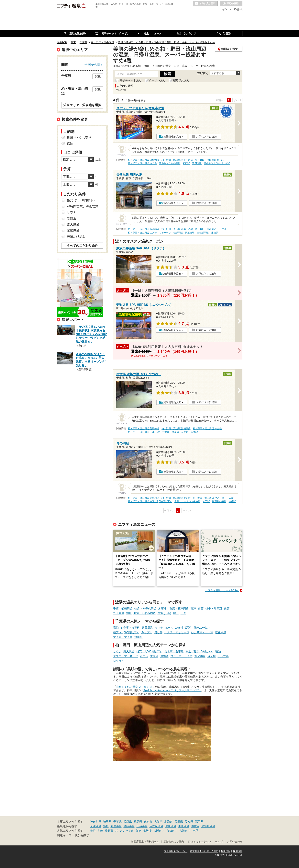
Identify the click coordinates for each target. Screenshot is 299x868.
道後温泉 (171, 826)
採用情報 (238, 851)
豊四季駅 (197, 163)
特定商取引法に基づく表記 (204, 851)
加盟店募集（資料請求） (145, 842)
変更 (98, 76)
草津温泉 (96, 826)
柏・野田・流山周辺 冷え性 (142, 163)
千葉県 (117, 822)
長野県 (179, 822)
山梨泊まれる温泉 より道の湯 (134, 687)
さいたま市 (127, 831)
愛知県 (189, 822)
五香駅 (194, 432)
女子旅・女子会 (123, 637)
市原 (201, 609)
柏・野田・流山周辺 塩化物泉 (144, 160)
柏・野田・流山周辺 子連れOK (144, 432)
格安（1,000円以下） (126, 632)
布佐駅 (232, 501)
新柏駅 (185, 432)
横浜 (93, 831)
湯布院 (195, 826)
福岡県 (199, 822)
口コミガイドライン (199, 842)
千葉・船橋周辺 (123, 609)
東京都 (148, 822)
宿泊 (116, 628)
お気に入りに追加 (206, 137)
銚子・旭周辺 (214, 609)
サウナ (159, 628)
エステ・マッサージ (177, 632)
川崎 (100, 831)
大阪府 (158, 822)
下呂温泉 (142, 826)
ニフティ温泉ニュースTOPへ (222, 590)
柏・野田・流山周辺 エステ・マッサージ (149, 233)
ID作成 (238, 9)
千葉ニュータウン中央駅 (187, 501)
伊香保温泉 (156, 826)
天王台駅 (190, 233)
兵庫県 (128, 822)
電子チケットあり (131, 80)
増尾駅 (175, 432)
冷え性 (179, 628)
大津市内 (185, 831)
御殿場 (147, 831)
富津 (193, 609)
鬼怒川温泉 (208, 826)
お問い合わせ (235, 842)
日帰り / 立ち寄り (79, 138)
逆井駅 (166, 432)
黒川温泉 (184, 826)
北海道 (169, 822)
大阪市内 (159, 831)
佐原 (227, 609)
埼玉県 (107, 822)
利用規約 (226, 851)
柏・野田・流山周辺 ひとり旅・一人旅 (213, 498)
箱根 (106, 826)
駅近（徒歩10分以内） (199, 628)
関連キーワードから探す (73, 835)
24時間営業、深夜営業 (83, 206)
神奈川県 (96, 822)
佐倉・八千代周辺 (145, 609)
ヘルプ (219, 842)
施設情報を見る (172, 137)
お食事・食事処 (130, 628)
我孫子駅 (178, 233)
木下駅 (206, 501)
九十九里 (119, 613)
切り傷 (158, 632)
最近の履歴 (231, 4)
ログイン (226, 9)
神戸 (195, 831)
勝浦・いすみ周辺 (145, 613)
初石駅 (186, 163)
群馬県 (138, 822)
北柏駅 (215, 233)
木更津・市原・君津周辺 (173, 609)
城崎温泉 (129, 826)
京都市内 (172, 831)
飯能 (138, 831)
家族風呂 (73, 230)
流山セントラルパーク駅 (217, 163)
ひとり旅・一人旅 (202, 632)
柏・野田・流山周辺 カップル (211, 229)
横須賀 (109, 831)
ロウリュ (119, 661)
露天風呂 (147, 628)
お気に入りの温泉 (205, 4)
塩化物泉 (221, 632)
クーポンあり (157, 80)
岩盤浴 (164, 656)
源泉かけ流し (76, 236)
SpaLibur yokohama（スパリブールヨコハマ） (172, 690)
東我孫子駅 (203, 233)
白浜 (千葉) (164, 613)
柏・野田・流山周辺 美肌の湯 (177, 160)
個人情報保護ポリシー (176, 851)
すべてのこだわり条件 (82, 246)
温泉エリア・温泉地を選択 (82, 105)
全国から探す (94, 64)
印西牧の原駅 (219, 501)
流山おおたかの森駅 (170, 163)
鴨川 (129, 613)
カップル (147, 632)
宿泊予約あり (181, 80)
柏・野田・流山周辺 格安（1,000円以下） (150, 501)
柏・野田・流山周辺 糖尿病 (210, 160)
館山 (176, 613)
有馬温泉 (116, 826)
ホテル (169, 628)
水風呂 (138, 637)
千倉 (183, 613)
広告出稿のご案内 (174, 842)
